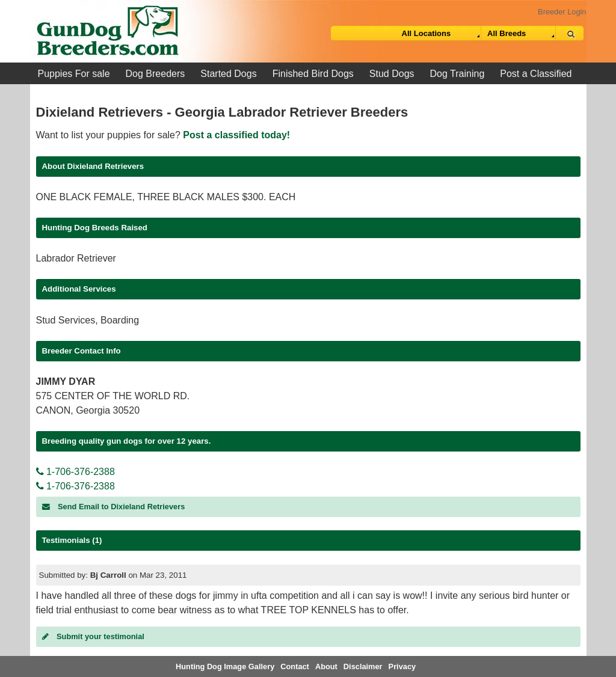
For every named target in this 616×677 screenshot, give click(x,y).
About (326, 666)
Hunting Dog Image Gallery (225, 666)
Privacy (402, 666)
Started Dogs (228, 74)
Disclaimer (363, 666)
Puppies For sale (74, 74)
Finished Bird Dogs (313, 74)
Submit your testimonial (93, 636)
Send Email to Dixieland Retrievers (114, 507)
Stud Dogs (392, 74)
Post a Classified (536, 74)
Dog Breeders (156, 74)
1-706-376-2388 (75, 472)
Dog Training (457, 74)
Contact (295, 666)
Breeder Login (562, 12)
